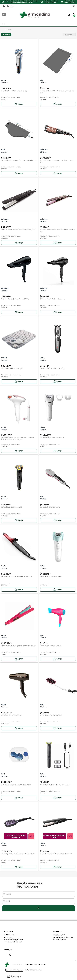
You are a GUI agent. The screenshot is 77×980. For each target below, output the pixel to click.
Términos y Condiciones (38, 965)
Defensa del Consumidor (33, 970)
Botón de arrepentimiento (14, 970)
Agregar (19, 104)
